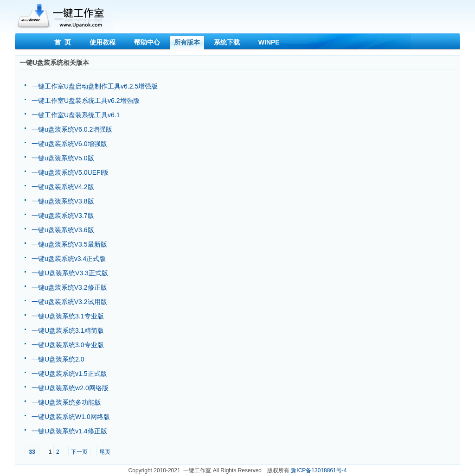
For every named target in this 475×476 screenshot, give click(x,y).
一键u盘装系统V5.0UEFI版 (70, 172)
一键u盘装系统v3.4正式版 (69, 259)
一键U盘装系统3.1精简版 (68, 330)
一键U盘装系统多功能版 (66, 402)
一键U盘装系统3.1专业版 (68, 316)
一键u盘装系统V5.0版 (63, 158)
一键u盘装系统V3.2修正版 (69, 287)
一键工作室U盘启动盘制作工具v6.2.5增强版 (95, 86)
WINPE (269, 42)
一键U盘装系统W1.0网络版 (71, 417)
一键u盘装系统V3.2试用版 (69, 302)
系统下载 (227, 42)
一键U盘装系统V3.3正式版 (70, 273)
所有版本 (187, 42)
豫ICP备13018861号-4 (319, 470)
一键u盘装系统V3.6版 (63, 230)
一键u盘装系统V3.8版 (63, 201)
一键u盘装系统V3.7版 (63, 216)
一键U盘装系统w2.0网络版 (70, 388)
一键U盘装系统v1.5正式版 (69, 374)
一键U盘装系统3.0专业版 (68, 345)
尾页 (105, 452)
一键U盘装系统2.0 (58, 359)
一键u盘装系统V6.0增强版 (69, 144)
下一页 (79, 452)
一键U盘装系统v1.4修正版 (69, 431)
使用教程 (103, 42)
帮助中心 (147, 42)
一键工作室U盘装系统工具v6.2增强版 (86, 101)
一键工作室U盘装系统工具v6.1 (76, 115)
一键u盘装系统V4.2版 (63, 187)
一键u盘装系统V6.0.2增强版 (72, 129)
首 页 (63, 42)
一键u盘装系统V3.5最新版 (69, 244)
